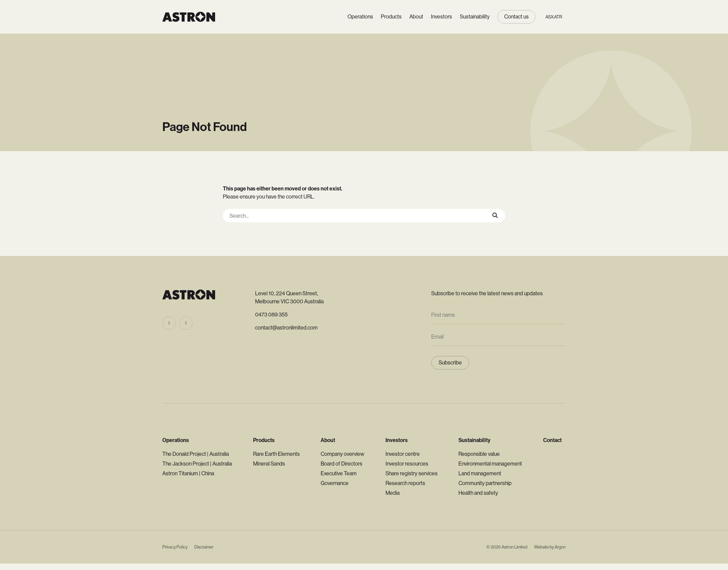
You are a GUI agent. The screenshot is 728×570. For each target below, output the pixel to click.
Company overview (342, 454)
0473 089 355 (271, 315)
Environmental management (490, 464)
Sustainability (475, 17)
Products (391, 17)
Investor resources (407, 464)
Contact (552, 440)
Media (393, 493)
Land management (480, 473)
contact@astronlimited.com (286, 328)
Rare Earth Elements (276, 454)
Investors (441, 17)
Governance (335, 483)
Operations (360, 17)
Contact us (516, 17)
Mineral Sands (269, 464)
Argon (560, 547)
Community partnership (485, 483)
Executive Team (339, 473)
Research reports (405, 483)
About (416, 17)
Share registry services (412, 473)
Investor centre (403, 454)
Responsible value (479, 454)
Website (541, 547)
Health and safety (478, 493)
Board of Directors (341, 464)
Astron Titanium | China (188, 473)
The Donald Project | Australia (196, 454)
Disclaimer (204, 547)
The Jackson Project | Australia (197, 464)
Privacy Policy (175, 547)
